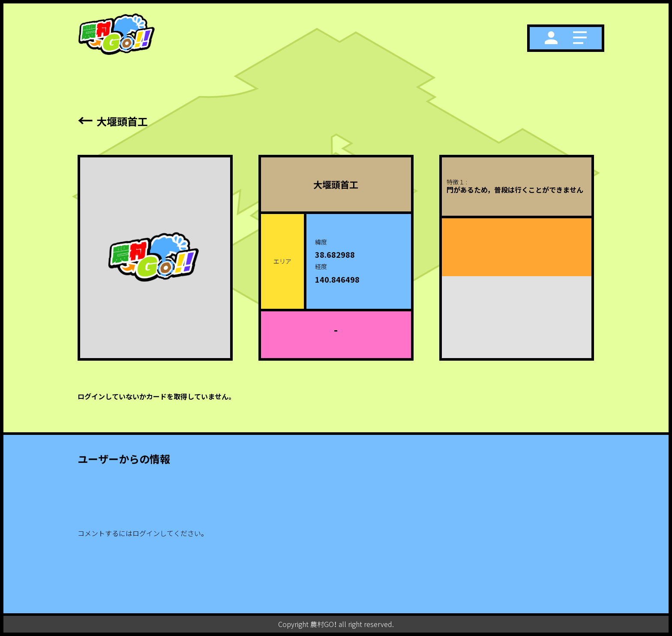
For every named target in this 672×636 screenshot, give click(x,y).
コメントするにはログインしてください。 (142, 533)
